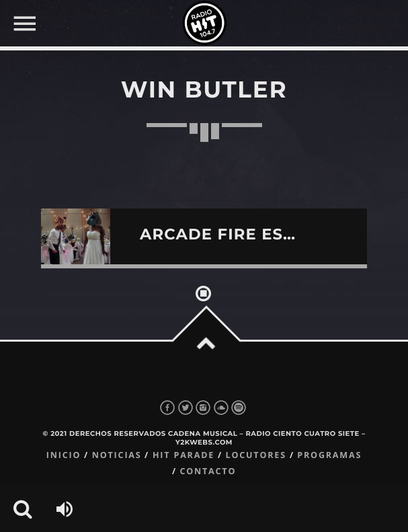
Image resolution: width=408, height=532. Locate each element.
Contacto (208, 471)
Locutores (256, 455)
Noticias (117, 455)
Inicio (64, 455)
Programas (329, 455)
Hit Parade (183, 455)
